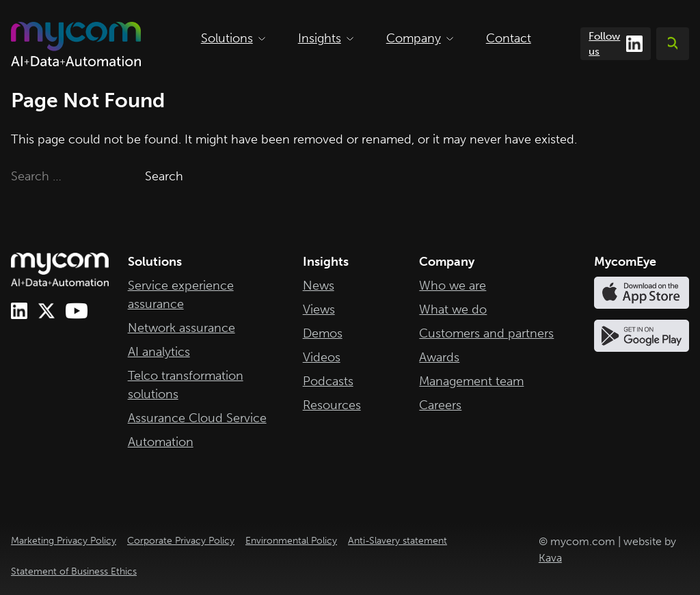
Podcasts (328, 381)
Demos (323, 333)
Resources (332, 405)
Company (420, 38)
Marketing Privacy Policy (64, 541)
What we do (453, 309)
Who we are (453, 286)
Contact (509, 38)
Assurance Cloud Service (197, 418)
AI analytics (159, 352)
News (319, 286)
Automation (161, 442)
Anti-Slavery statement (398, 541)
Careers (440, 405)
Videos (322, 357)
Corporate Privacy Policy (181, 541)
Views (319, 309)
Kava (550, 558)
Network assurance (181, 328)
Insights (326, 38)
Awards (439, 357)
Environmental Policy (291, 541)
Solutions (233, 38)
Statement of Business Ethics (74, 571)
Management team (471, 381)
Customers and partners (486, 333)
